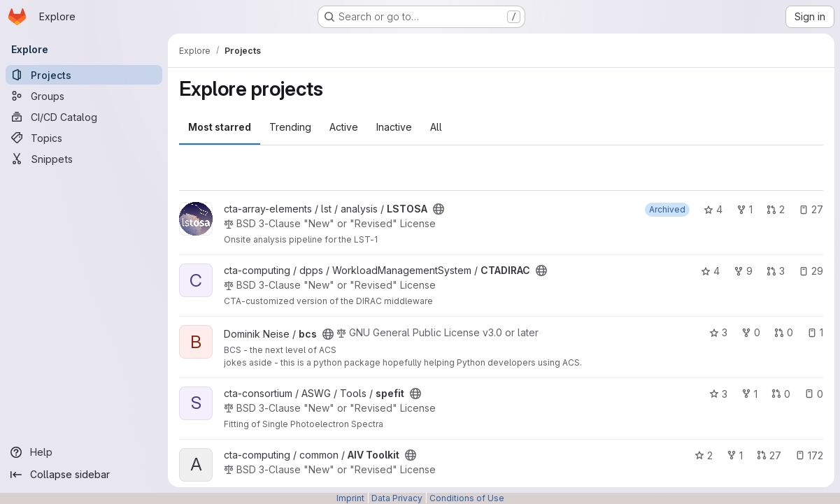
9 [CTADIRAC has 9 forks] (743, 271)
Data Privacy (397, 498)
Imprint (350, 498)
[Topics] (84, 138)
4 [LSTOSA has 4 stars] (713, 209)
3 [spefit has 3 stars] (718, 394)
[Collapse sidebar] (84, 475)
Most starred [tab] (220, 127)
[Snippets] (84, 159)
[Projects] (84, 75)
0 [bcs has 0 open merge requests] (784, 332)
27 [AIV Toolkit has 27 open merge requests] (769, 455)
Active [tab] (344, 127)
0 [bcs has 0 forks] (751, 332)
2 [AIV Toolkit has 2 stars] (704, 455)
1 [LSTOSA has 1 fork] (745, 209)
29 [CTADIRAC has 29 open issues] (811, 271)
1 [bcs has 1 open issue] (815, 332)
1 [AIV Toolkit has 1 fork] (735, 455)
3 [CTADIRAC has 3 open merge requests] (776, 271)
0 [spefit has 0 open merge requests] (781, 394)
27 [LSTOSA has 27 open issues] (811, 209)
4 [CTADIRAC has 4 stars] (710, 271)
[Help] (84, 452)
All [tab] (436, 127)
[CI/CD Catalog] (84, 117)
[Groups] (84, 96)
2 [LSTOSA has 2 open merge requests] (776, 209)
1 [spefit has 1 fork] (749, 394)
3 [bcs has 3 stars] (718, 332)
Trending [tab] (290, 127)
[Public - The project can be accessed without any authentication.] (439, 209)
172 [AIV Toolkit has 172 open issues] (809, 455)
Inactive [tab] (394, 127)
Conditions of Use (467, 498)
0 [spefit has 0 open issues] (814, 394)
